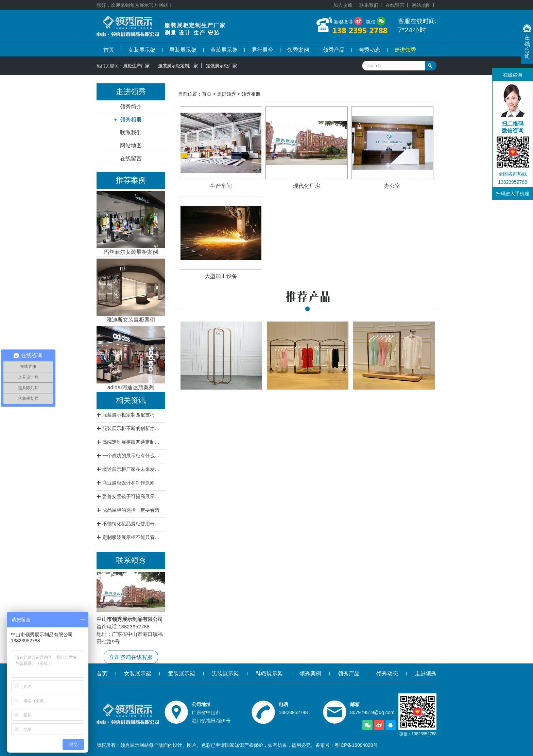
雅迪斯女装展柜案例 (131, 320)
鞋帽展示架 (269, 673)
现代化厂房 (307, 186)
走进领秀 (405, 50)
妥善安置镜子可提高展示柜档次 (133, 496)
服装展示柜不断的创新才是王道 (133, 428)
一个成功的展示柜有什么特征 (133, 456)
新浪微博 (343, 22)
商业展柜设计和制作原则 (128, 483)
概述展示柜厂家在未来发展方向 (133, 469)
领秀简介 (131, 107)
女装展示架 (142, 50)
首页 (109, 50)
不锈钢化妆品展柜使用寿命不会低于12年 (133, 524)
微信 (371, 22)
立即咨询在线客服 (131, 657)
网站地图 (421, 5)
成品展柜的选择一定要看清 (131, 510)
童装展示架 (224, 50)
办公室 (392, 186)
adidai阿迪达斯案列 (131, 387)
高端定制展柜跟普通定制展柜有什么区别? (133, 442)
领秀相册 (131, 120)
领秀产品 (334, 50)
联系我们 (369, 5)
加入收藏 (343, 5)
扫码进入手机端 (513, 194)
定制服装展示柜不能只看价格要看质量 (133, 537)
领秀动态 (369, 50)
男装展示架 (183, 50)
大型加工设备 (221, 276)
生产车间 (221, 186)
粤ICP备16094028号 (356, 745)
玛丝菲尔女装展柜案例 (131, 252)
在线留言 (395, 5)
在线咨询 (513, 75)
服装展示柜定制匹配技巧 (128, 415)
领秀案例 (298, 50)
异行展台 (262, 50)
